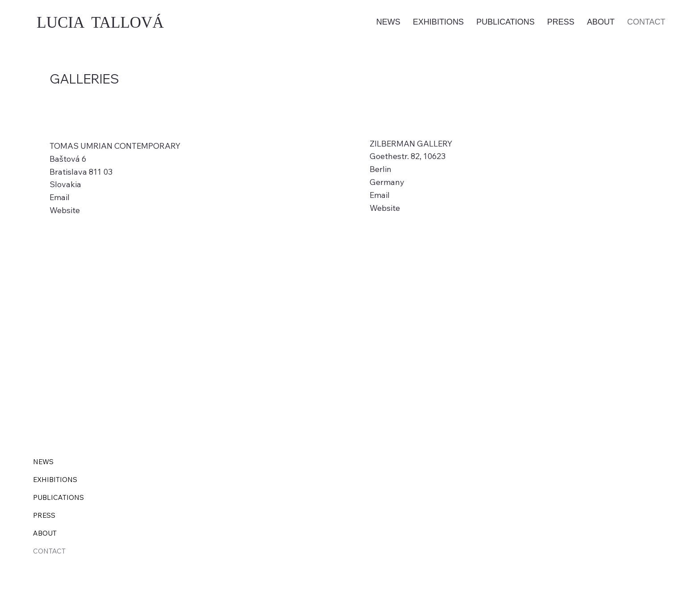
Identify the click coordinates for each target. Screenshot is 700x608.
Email (60, 197)
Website (65, 210)
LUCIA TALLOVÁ (100, 23)
